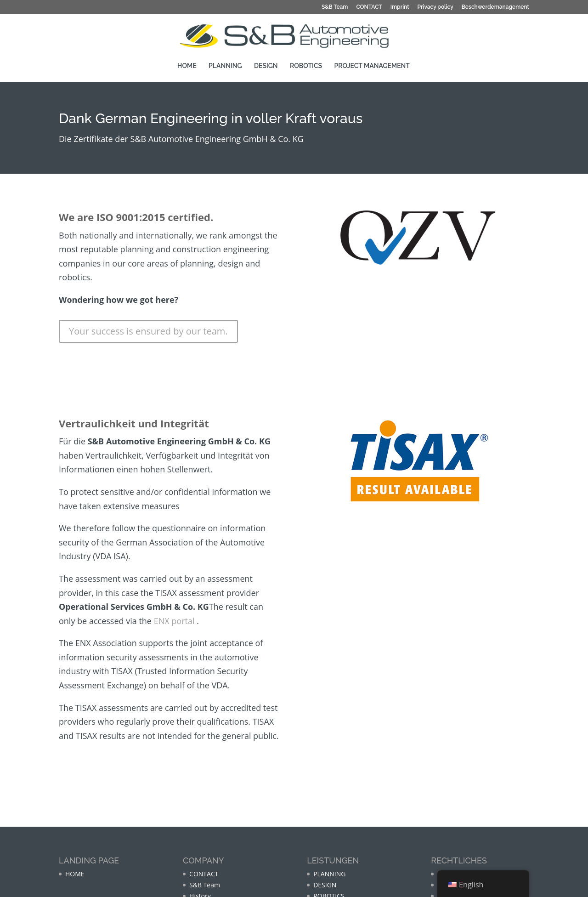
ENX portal (174, 621)
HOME (187, 65)
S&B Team (335, 7)
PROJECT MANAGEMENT (372, 65)
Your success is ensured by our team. (148, 331)
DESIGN (266, 65)
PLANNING (225, 65)
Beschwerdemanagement (495, 7)
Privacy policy (435, 7)
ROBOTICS (306, 65)
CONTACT (369, 7)
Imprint (400, 7)
